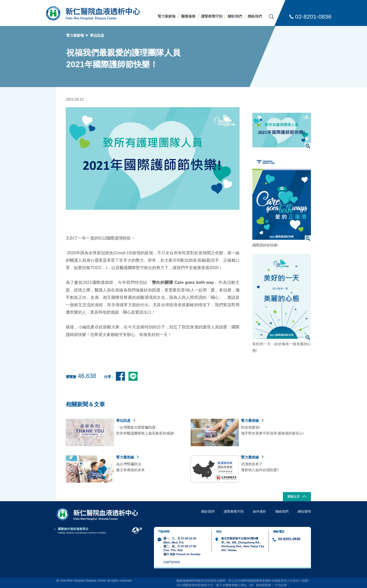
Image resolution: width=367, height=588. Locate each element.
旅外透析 (259, 512)
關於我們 (235, 16)
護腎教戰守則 (212, 16)
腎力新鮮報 (167, 16)
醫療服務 (188, 16)
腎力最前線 (252, 421)
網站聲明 (304, 512)
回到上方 (297, 497)
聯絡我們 (255, 16)
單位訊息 (97, 35)
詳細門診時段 (172, 562)
